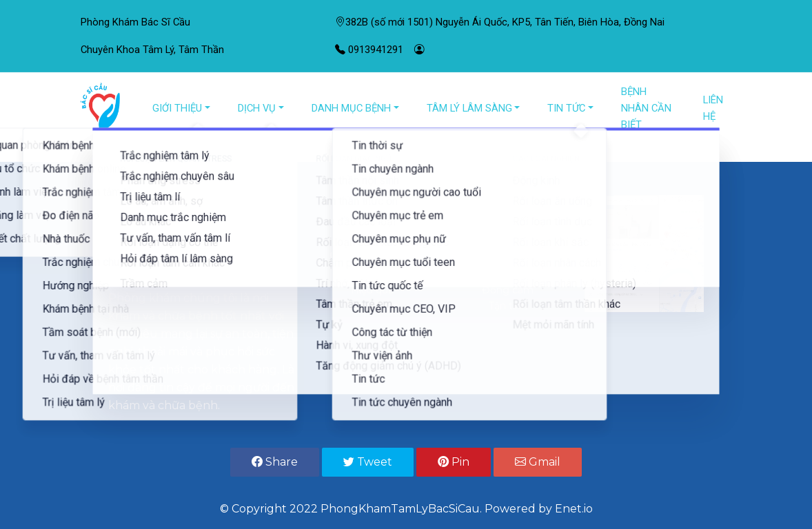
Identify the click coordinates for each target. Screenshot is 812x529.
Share (275, 462)
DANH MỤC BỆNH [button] (351, 108)
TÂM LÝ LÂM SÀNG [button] (469, 108)
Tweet (368, 462)
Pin (454, 462)
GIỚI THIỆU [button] (177, 108)
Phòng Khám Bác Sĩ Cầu (135, 22)
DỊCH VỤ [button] (257, 108)
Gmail (538, 462)
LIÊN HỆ (713, 108)
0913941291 (369, 50)
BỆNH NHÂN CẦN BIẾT (646, 108)
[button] (61, 153)
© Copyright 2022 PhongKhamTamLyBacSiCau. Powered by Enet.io (406, 509)
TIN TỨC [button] (566, 108)
